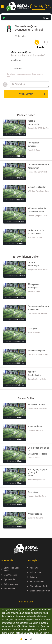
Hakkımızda (34, 572)
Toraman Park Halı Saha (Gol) (28, 56)
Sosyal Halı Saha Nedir (10, 569)
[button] (50, 633)
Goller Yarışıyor (10, 584)
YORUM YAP (32, 94)
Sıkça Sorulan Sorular (38, 591)
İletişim (32, 577)
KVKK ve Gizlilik (36, 582)
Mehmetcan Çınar (21, 52)
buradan (31, 633)
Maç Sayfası (16, 60)
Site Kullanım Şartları (38, 586)
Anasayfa (33, 568)
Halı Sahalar (8, 589)
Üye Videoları (9, 580)
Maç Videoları (9, 575)
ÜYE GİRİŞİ (39, 7)
